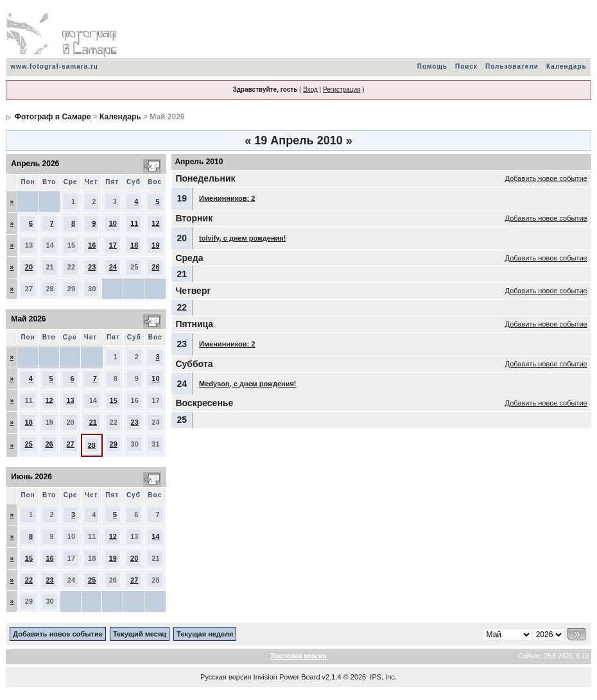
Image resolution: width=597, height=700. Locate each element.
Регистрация (342, 90)
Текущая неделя (205, 634)
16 (92, 245)
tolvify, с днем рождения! (242, 238)
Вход (310, 90)
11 (134, 223)
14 (155, 536)
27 (70, 444)
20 (29, 267)
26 (155, 267)
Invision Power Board (287, 677)
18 (134, 245)
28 (92, 445)
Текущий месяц (140, 634)
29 (114, 444)
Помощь (432, 66)
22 (29, 580)
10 (113, 223)
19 (155, 245)
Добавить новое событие (546, 178)
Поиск (466, 66)
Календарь (567, 66)
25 (29, 444)
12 (155, 223)
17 (113, 245)
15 (114, 400)
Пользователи (512, 66)
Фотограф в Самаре (53, 117)
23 (92, 267)
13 (70, 400)
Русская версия (226, 677)
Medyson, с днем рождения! (247, 384)
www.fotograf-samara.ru (54, 66)
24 (113, 267)
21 (93, 422)
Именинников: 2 (227, 198)
